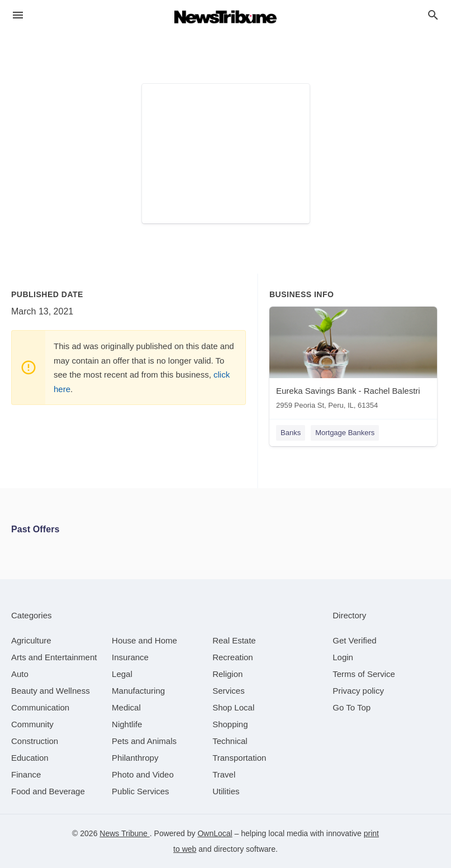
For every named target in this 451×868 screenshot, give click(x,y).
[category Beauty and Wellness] (51, 691)
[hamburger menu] (18, 15)
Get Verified (354, 640)
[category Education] (30, 758)
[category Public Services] (141, 791)
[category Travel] (224, 774)
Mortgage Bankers (345, 433)
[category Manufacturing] (138, 691)
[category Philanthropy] (135, 758)
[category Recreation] (233, 657)
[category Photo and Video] (143, 774)
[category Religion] (227, 674)
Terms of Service (364, 674)
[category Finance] (26, 774)
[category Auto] (20, 674)
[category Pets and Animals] (144, 741)
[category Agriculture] (31, 640)
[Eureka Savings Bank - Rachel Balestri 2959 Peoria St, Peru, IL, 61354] (353, 361)
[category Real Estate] (234, 640)
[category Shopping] (230, 724)
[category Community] (32, 724)
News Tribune (124, 833)
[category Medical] (126, 707)
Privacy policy (358, 691)
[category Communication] (40, 707)
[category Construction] (35, 741)
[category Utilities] (226, 791)
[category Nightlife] (127, 724)
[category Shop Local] (233, 707)
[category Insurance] (130, 657)
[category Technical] (230, 741)
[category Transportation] (239, 758)
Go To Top (352, 707)
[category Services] (229, 691)
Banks (291, 433)
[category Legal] (122, 674)
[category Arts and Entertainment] (54, 657)
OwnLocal (215, 833)
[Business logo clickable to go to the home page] (226, 17)
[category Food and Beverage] (48, 791)
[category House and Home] (144, 640)
